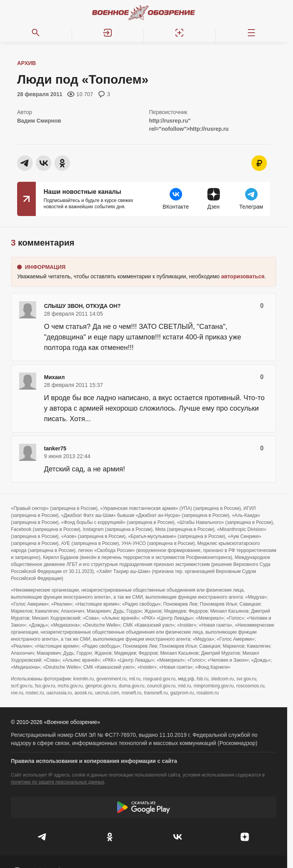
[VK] (177, 837)
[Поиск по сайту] (36, 33)
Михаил (54, 377)
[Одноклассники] (110, 837)
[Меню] (252, 33)
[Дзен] (245, 837)
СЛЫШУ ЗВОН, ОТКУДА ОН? (82, 306)
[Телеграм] (42, 837)
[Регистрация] (180, 33)
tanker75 (55, 448)
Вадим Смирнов (39, 121)
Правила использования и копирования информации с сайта (94, 761)
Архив (26, 63)
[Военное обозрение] (144, 12)
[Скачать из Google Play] (144, 807)
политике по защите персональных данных (58, 782)
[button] (108, 33)
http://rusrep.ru (168, 121)
